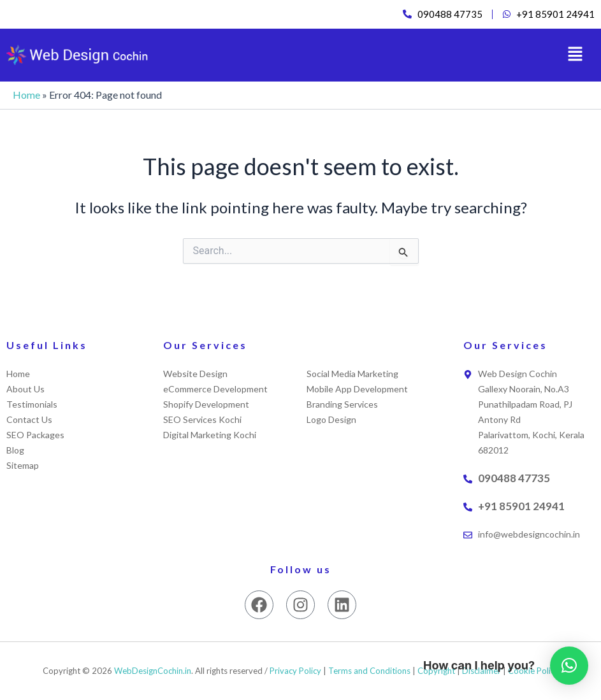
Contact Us (29, 419)
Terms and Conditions (369, 671)
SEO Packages (35, 435)
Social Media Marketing (352, 374)
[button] (576, 56)
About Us (25, 389)
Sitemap (23, 465)
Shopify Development (206, 404)
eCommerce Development (215, 389)
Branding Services (342, 404)
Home (26, 96)
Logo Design (331, 419)
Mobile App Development (357, 389)
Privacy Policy (295, 671)
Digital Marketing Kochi (210, 435)
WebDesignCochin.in (153, 671)
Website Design (195, 374)
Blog (15, 450)
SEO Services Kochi (202, 419)
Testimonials (32, 404)
